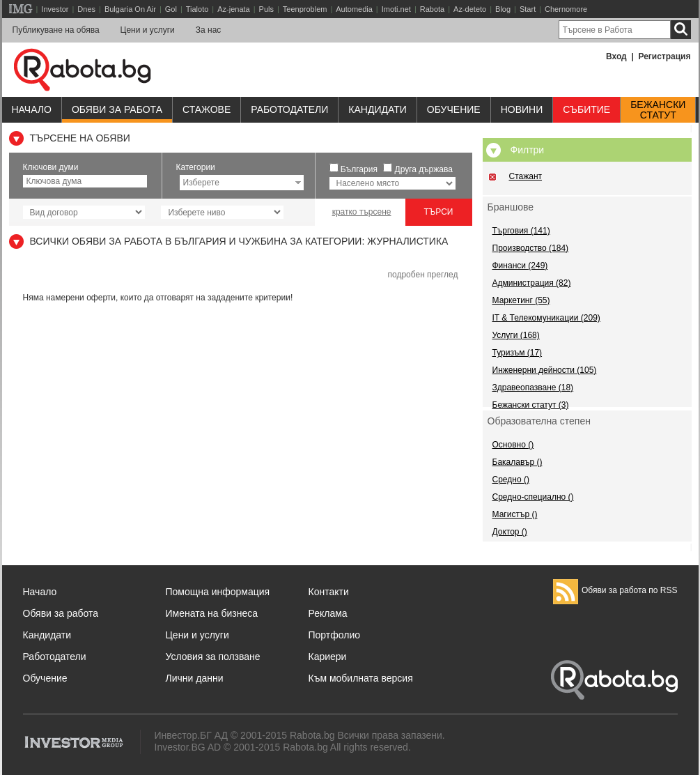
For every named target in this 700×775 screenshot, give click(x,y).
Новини (522, 109)
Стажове (207, 109)
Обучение (45, 678)
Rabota (432, 9)
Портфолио (335, 635)
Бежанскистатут (658, 110)
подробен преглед (422, 275)
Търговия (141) (521, 231)
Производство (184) (531, 248)
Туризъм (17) (518, 353)
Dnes (86, 9)
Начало (32, 109)
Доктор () (510, 532)
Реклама (328, 613)
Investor (55, 9)
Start (528, 9)
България (359, 169)
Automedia (354, 9)
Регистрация (664, 56)
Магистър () (515, 514)
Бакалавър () (518, 462)
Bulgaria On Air (130, 9)
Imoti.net (396, 9)
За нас (209, 30)
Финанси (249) (520, 266)
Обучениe (454, 109)
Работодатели (289, 109)
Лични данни (195, 678)
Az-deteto (470, 9)
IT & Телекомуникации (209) (546, 318)
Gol (171, 9)
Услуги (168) (516, 335)
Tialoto (197, 9)
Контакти (329, 592)
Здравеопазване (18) (533, 387)
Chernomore (566, 9)
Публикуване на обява (56, 30)
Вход (616, 56)
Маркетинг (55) (521, 300)
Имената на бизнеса (212, 613)
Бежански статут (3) (531, 405)
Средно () (511, 479)
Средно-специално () (533, 497)
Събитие (586, 109)
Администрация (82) (532, 283)
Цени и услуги (148, 30)
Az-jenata (233, 9)
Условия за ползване (213, 657)
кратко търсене (362, 212)
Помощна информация (218, 592)
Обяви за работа (117, 109)
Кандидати (378, 109)
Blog (503, 9)
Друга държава (424, 169)
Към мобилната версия (361, 678)
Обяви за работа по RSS (615, 590)
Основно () (513, 445)
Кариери (328, 657)
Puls (266, 9)
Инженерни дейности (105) (545, 370)
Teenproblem (305, 9)
